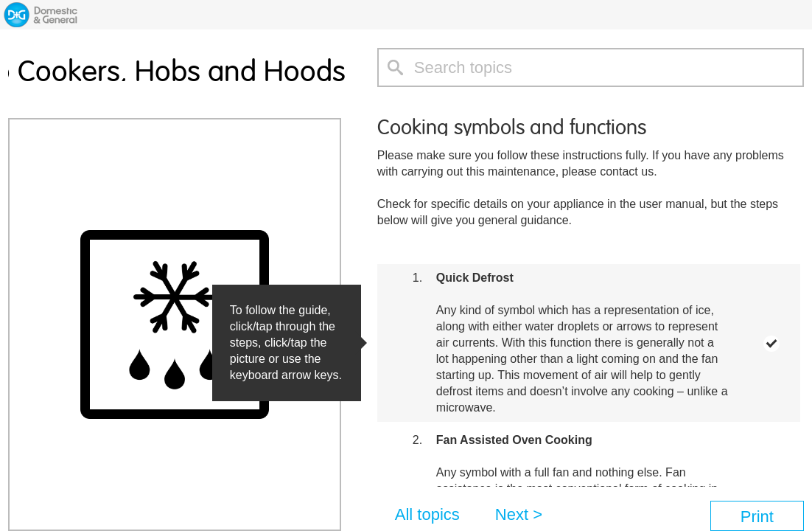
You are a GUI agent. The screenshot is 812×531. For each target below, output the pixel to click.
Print (757, 517)
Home (41, 15)
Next (512, 514)
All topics (427, 514)
